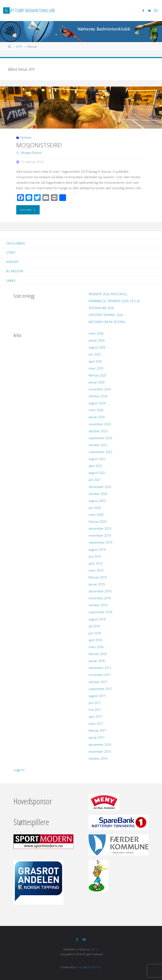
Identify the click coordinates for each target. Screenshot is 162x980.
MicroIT (95, 949)
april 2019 (95, 563)
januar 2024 (97, 417)
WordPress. (94, 967)
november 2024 (100, 389)
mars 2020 (96, 515)
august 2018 (97, 619)
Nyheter (26, 138)
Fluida (80, 967)
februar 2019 (97, 577)
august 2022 (97, 459)
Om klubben (15, 243)
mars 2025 (96, 368)
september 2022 (100, 452)
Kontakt (12, 262)
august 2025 (97, 347)
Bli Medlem (15, 271)
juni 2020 (95, 508)
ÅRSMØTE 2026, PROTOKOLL (108, 294)
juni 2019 (95, 556)
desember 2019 (100, 529)
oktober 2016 (98, 759)
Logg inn (19, 770)
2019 (19, 47)
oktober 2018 (98, 605)
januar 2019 (97, 584)
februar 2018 (97, 654)
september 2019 (100, 542)
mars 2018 (96, 647)
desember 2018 (100, 591)
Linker (11, 281)
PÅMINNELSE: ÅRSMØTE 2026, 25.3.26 (114, 301)
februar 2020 (97, 522)
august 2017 (97, 696)
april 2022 (95, 466)
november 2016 (100, 752)
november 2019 (100, 535)
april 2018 (95, 640)
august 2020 (97, 501)
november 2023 (100, 424)
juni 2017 (95, 703)
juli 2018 (94, 626)
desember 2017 (100, 668)
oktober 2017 (98, 682)
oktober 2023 (98, 431)
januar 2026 (97, 340)
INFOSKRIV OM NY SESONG (107, 322)
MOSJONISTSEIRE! (39, 145)
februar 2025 (97, 375)
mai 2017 (95, 710)
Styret (11, 253)
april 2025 (95, 361)
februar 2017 (97, 731)
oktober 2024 (98, 396)
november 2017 (100, 675)
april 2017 (95, 717)
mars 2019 (96, 570)
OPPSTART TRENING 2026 (106, 315)
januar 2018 (97, 661)
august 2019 (97, 550)
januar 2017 (97, 737)
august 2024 (97, 403)
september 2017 (100, 689)
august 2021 (97, 473)
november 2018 (100, 598)
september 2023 (100, 438)
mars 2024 (96, 410)
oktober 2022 (98, 445)
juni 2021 (95, 480)
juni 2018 (95, 633)
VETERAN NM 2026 (101, 308)
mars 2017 (96, 724)
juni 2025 (95, 354)
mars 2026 (96, 333)
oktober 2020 (98, 494)
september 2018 (100, 612)
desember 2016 (100, 745)
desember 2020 (100, 487)
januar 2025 (97, 382)
